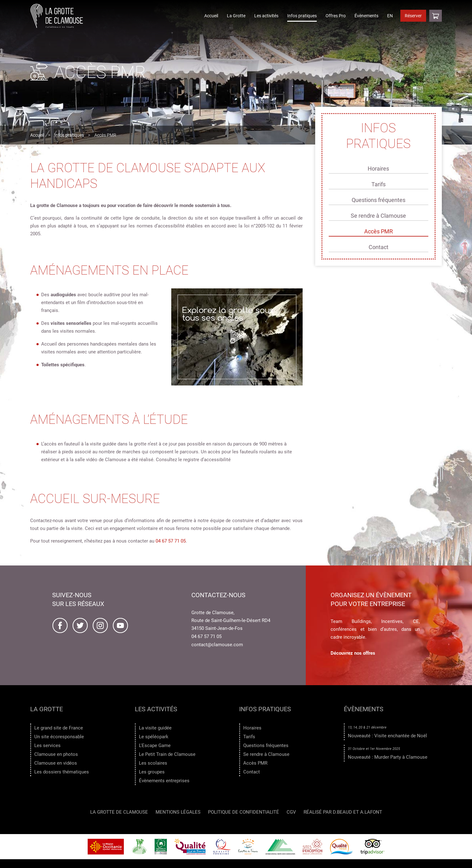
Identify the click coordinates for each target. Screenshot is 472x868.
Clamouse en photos (56, 754)
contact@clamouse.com (217, 645)
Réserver (413, 16)
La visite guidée (155, 728)
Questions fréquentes (379, 200)
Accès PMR (379, 231)
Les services (47, 745)
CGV (291, 812)
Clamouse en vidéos (56, 763)
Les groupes (152, 772)
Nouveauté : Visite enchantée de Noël (387, 736)
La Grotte (236, 16)
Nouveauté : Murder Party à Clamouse (388, 757)
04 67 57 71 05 (171, 541)
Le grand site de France (59, 728)
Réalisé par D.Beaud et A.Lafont (343, 812)
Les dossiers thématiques (62, 772)
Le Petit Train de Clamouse (167, 754)
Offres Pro (336, 16)
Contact (379, 247)
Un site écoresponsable (59, 737)
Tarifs (379, 184)
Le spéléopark (154, 737)
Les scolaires (153, 763)
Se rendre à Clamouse (378, 216)
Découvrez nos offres (353, 653)
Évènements (366, 16)
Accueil (211, 16)
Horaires (378, 169)
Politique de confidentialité (244, 812)
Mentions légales (178, 812)
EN (390, 16)
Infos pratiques (302, 16)
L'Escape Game (155, 745)
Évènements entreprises (164, 781)
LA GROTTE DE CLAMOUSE (119, 812)
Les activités (266, 16)
